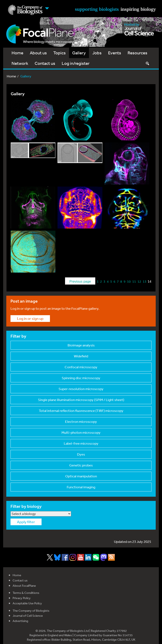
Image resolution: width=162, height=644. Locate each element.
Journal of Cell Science (28, 616)
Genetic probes (81, 465)
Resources (137, 53)
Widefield (81, 356)
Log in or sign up (30, 318)
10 (129, 281)
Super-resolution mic (81, 389)
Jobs (97, 53)
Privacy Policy (22, 598)
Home (17, 53)
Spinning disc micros (81, 378)
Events (115, 53)
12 (139, 281)
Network (20, 63)
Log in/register (76, 63)
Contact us (45, 63)
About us (38, 53)
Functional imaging (81, 487)
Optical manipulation (81, 476)
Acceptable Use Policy (27, 603)
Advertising (20, 621)
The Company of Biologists (31, 611)
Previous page (80, 282)
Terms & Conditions (26, 593)
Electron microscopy (81, 421)
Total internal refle (81, 411)
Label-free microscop (81, 443)
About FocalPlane (24, 586)
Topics (59, 53)
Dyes (81, 454)
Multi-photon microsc (81, 432)
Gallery (79, 53)
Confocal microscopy (81, 367)
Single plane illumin (81, 400)
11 (134, 281)
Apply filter (26, 522)
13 (145, 281)
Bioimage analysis (81, 345)
